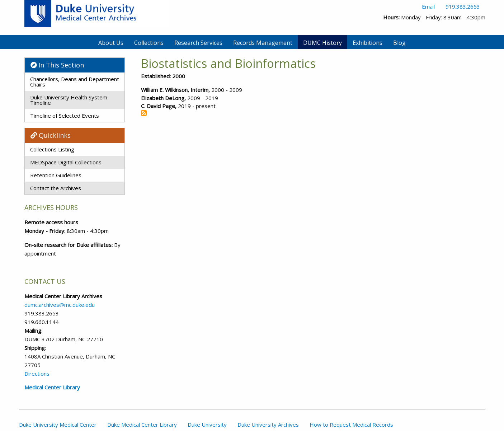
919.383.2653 (463, 6)
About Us (111, 43)
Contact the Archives (56, 188)
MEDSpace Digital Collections (66, 162)
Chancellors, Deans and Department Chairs (75, 82)
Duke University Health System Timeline (69, 100)
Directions (37, 374)
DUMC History (322, 43)
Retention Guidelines (56, 175)
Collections (149, 43)
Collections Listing (52, 149)
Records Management (263, 43)
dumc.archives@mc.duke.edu (60, 305)
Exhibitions (368, 43)
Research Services (198, 43)
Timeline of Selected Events (65, 116)
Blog (399, 43)
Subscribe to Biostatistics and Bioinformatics (144, 113)
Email (428, 6)
